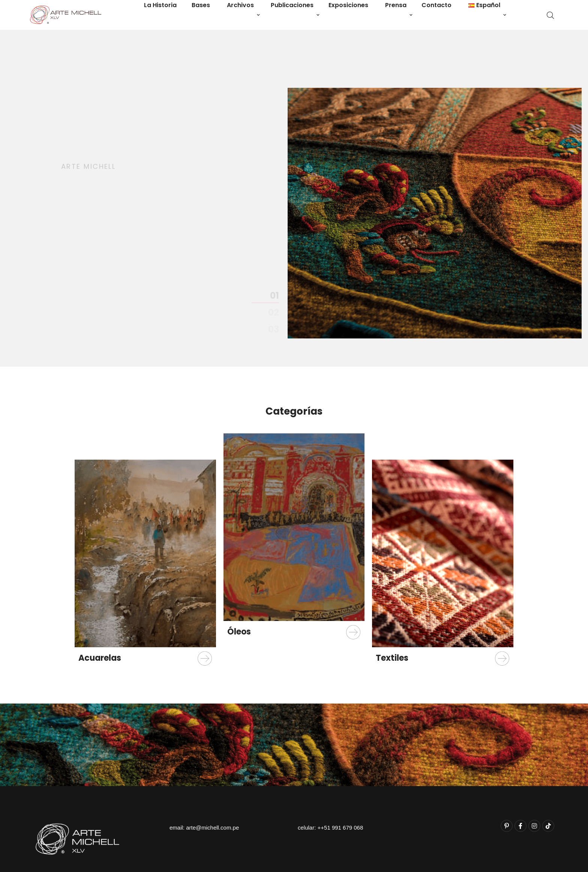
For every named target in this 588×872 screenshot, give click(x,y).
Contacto (436, 5)
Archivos (240, 5)
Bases (201, 5)
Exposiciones (348, 5)
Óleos (239, 632)
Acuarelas (100, 658)
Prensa (396, 5)
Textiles (392, 658)
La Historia (160, 5)
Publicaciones (292, 5)
